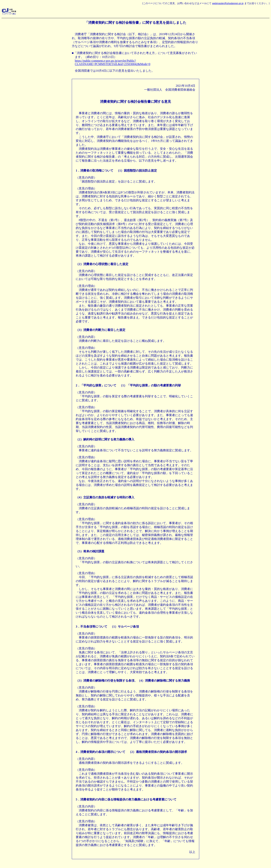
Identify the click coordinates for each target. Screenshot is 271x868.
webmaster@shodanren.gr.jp (228, 3)
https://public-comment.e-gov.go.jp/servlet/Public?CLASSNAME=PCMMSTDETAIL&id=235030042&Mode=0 (113, 62)
